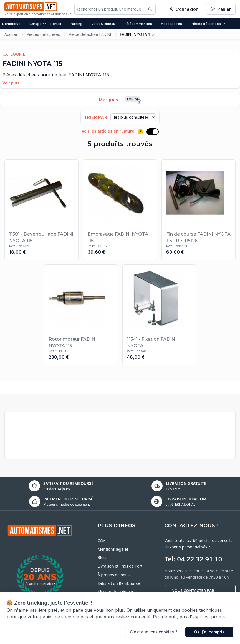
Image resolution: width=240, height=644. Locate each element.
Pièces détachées (208, 24)
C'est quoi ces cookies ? (154, 632)
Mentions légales (113, 549)
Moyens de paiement (117, 592)
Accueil (11, 34)
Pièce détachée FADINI (90, 34)
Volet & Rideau (105, 24)
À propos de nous (114, 575)
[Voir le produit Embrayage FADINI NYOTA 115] (120, 210)
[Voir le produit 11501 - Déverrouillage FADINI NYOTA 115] (41, 210)
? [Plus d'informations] (140, 132)
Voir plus (11, 83)
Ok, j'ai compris (209, 632)
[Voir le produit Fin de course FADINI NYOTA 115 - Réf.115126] (199, 210)
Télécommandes (140, 24)
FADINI (134, 99)
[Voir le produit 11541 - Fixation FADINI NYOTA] (159, 315)
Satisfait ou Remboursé (119, 583)
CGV (101, 541)
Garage (38, 24)
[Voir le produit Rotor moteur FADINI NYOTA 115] (81, 315)
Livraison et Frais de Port (120, 566)
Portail (58, 24)
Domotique (14, 24)
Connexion (184, 9)
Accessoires (174, 24)
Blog (102, 557)
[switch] (153, 132)
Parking (78, 24)
